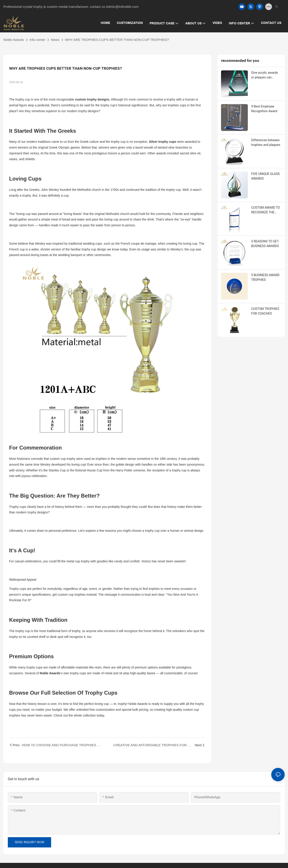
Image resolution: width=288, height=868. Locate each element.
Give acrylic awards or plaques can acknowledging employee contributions (265, 75)
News (55, 40)
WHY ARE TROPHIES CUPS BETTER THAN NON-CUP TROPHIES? (117, 40)
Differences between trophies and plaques (266, 142)
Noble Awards (14, 40)
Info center (37, 40)
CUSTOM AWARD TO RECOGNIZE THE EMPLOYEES (266, 210)
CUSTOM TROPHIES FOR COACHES (265, 311)
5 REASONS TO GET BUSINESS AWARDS (265, 244)
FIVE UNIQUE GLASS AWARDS (265, 176)
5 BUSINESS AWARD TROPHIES (265, 277)
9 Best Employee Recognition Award (264, 109)
